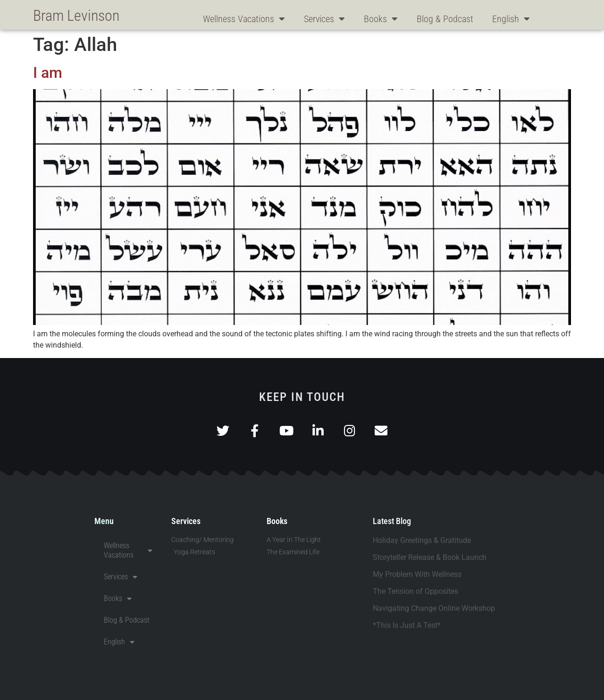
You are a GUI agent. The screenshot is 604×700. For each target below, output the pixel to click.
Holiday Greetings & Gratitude (422, 540)
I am (48, 73)
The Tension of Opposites (415, 591)
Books (381, 19)
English (511, 19)
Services (324, 19)
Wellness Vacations (244, 19)
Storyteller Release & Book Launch (430, 557)
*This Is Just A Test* (407, 625)
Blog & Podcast (445, 19)
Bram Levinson (76, 16)
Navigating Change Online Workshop (434, 608)
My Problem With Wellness (417, 574)
